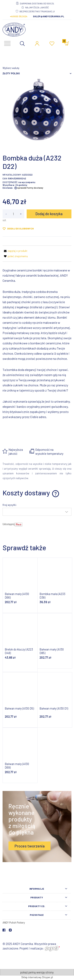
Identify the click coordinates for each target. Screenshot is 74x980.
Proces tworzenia (30, 846)
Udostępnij (9, 524)
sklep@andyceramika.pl (49, 16)
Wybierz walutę (11, 68)
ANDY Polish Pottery (14, 923)
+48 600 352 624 (19, 16)
